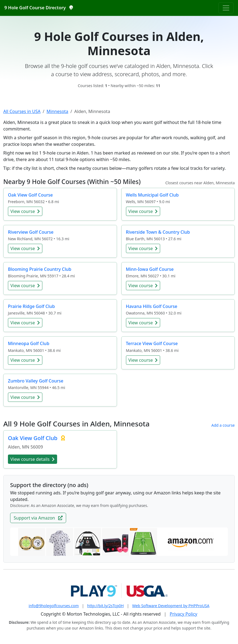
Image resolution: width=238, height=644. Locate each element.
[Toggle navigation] (226, 8)
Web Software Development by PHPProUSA (171, 606)
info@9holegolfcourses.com (54, 606)
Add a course (223, 425)
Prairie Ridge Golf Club (31, 306)
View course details (33, 459)
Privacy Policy (183, 614)
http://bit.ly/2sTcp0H (105, 606)
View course (25, 211)
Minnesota (57, 111)
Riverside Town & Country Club (158, 232)
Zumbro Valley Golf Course (36, 381)
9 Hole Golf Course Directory (39, 8)
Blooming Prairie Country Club (40, 269)
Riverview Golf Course (31, 232)
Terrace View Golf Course (152, 343)
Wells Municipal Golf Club (152, 195)
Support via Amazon (38, 518)
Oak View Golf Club (33, 438)
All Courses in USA (22, 111)
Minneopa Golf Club (29, 343)
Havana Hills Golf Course (152, 306)
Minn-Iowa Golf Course (150, 269)
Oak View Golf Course (30, 195)
